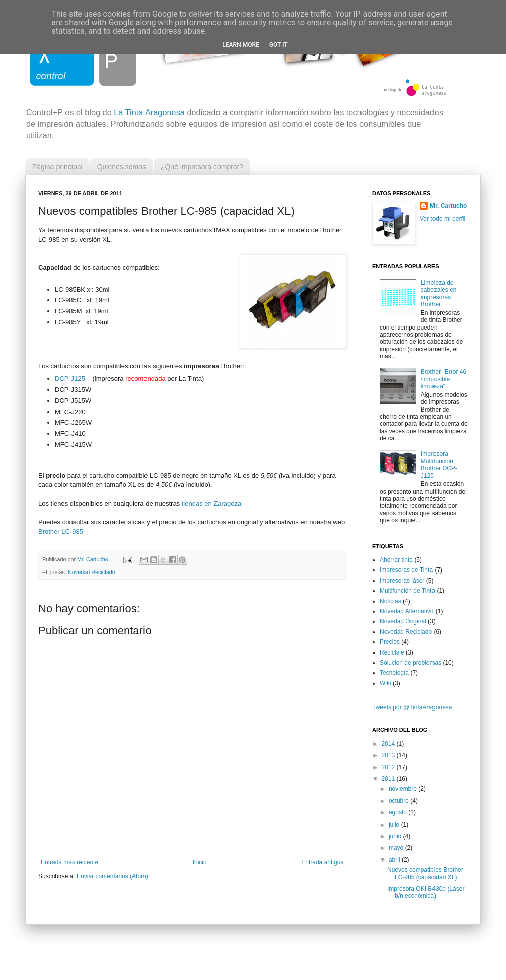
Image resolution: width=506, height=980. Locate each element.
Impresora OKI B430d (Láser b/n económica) (426, 892)
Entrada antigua (322, 862)
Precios (390, 642)
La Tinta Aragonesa (149, 112)
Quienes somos (122, 167)
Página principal (57, 167)
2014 (389, 744)
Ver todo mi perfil (443, 219)
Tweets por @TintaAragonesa (412, 707)
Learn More (241, 45)
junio (396, 836)
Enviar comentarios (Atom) (112, 876)
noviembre (404, 789)
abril (395, 860)
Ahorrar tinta (396, 560)
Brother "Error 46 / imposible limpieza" (444, 379)
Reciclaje (392, 652)
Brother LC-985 (61, 532)
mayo (397, 848)
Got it (279, 45)
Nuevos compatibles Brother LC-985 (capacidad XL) (425, 873)
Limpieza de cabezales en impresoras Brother (439, 294)
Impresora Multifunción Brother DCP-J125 (439, 465)
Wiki (385, 683)
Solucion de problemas (410, 663)
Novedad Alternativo (407, 611)
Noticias (390, 601)
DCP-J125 (70, 379)
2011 (389, 779)
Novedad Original (403, 621)
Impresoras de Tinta (406, 570)
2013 (389, 755)
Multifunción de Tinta (407, 591)
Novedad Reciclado (92, 572)
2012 (389, 767)
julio (395, 825)
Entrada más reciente (69, 862)
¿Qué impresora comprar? (202, 167)
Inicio (200, 862)
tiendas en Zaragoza (212, 503)
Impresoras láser (402, 581)
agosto (399, 812)
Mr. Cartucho (448, 206)
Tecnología (394, 673)
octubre (400, 801)
